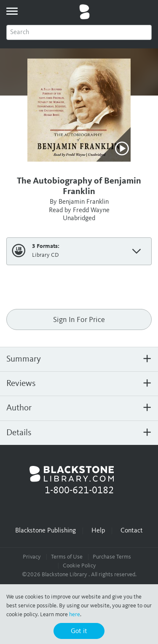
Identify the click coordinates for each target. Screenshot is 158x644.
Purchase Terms (112, 557)
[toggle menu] (12, 11)
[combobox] (79, 32)
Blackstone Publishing (46, 531)
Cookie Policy (79, 566)
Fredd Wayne (91, 210)
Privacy (32, 557)
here (75, 615)
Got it (79, 631)
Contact (132, 531)
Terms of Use (67, 557)
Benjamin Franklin (84, 202)
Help (98, 531)
